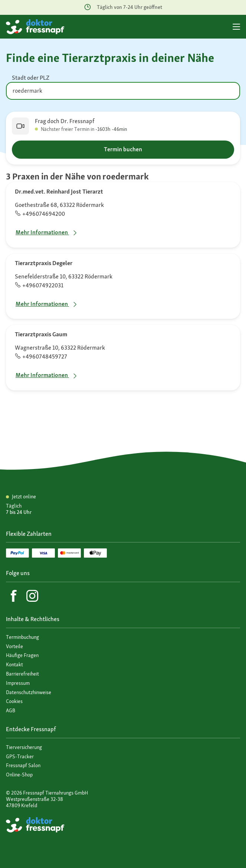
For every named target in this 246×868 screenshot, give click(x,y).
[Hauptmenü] (236, 27)
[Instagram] (32, 596)
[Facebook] (14, 596)
